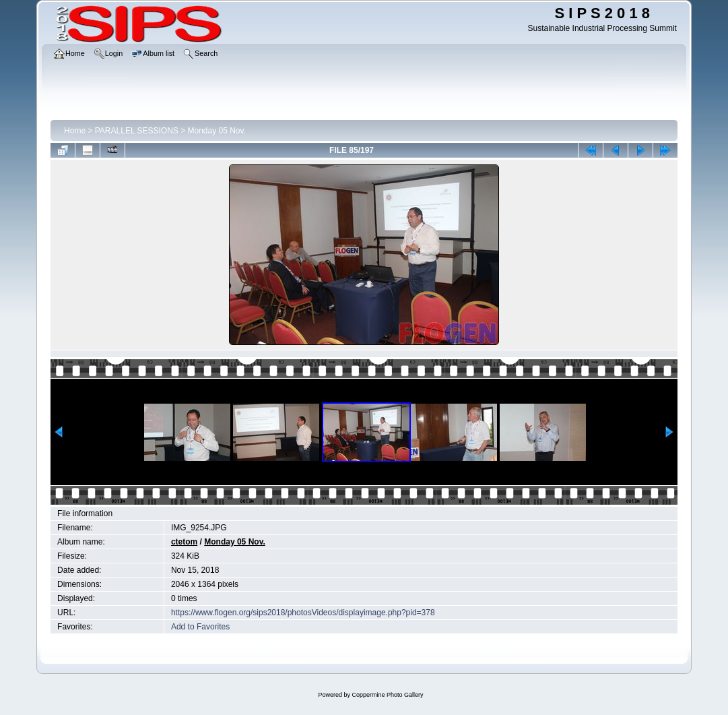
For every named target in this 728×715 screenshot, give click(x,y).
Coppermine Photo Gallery (387, 695)
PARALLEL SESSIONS (137, 131)
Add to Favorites (200, 627)
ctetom (184, 542)
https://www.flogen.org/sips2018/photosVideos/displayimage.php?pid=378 (303, 613)
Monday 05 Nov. (217, 131)
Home (75, 131)
